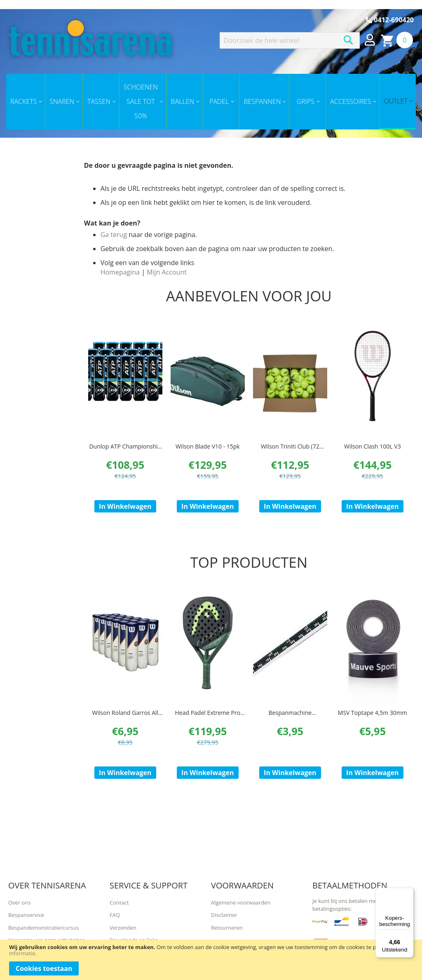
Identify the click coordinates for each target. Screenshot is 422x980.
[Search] (348, 40)
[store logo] (90, 38)
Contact (119, 902)
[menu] (211, 102)
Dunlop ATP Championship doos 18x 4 (125, 451)
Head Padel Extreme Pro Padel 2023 (207, 725)
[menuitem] (26, 102)
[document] (211, 960)
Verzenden (123, 928)
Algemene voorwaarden (241, 902)
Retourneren (227, 928)
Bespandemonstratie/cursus (43, 928)
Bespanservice (26, 915)
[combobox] (290, 40)
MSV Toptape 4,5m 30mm (373, 720)
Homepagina (120, 272)
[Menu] (409, 893)
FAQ (115, 915)
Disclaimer (224, 915)
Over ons (20, 902)
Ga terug (114, 235)
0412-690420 (390, 20)
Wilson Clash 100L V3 (373, 447)
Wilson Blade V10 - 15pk (208, 447)
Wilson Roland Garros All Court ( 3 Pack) (125, 725)
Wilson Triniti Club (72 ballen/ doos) (290, 451)
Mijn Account (167, 272)
